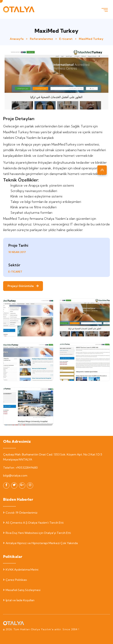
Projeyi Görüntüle (23, 286)
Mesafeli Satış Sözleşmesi (22, 590)
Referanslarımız (41, 39)
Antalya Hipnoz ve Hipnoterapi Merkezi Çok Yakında (40, 543)
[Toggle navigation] (105, 9)
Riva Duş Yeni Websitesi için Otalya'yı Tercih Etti (37, 533)
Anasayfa (17, 39)
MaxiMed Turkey (91, 39)
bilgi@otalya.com (15, 475)
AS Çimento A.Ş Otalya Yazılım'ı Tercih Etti (33, 523)
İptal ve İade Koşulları (19, 600)
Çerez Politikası (15, 580)
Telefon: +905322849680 (20, 468)
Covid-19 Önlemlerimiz (20, 513)
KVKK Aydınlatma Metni (21, 570)
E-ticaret (66, 39)
